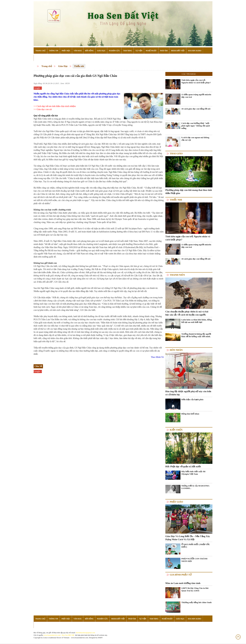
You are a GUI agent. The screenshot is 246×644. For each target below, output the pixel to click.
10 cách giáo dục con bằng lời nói (196, 109)
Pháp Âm (164, 50)
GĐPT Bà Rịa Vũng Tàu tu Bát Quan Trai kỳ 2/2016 (195, 589)
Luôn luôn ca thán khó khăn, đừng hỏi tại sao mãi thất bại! (197, 321)
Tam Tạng (128, 50)
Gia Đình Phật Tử (181, 575)
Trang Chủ (40, 50)
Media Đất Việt (178, 50)
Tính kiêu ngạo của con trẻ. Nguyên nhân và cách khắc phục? (196, 81)
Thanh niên (177, 275)
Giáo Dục (101, 50)
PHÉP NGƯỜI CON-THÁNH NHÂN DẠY (194, 560)
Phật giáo (176, 502)
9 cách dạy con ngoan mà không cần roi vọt (195, 139)
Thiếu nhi (79, 66)
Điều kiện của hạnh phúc (193, 399)
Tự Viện (139, 50)
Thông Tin (54, 50)
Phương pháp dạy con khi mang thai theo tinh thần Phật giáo (189, 192)
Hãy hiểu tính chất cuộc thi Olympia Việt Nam (193, 473)
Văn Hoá (78, 50)
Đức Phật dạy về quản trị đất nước (183, 466)
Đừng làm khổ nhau (190, 414)
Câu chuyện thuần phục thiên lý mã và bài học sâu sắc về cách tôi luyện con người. (187, 313)
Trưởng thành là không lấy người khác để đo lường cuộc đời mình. (196, 335)
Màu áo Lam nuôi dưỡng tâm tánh (183, 583)
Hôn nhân (176, 350)
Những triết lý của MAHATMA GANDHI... (195, 487)
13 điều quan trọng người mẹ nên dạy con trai (196, 96)
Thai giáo (176, 154)
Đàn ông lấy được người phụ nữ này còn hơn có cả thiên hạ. (188, 393)
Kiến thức (176, 430)
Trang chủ (47, 66)
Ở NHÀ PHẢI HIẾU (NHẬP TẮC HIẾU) (196, 546)
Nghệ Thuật (151, 50)
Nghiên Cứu (114, 50)
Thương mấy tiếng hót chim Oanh (196, 602)
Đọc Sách (40, 58)
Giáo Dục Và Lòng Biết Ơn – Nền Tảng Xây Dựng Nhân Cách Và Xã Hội (188, 538)
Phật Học (66, 50)
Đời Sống (89, 50)
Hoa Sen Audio (195, 50)
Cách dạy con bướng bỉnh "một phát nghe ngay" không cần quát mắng (196, 126)
